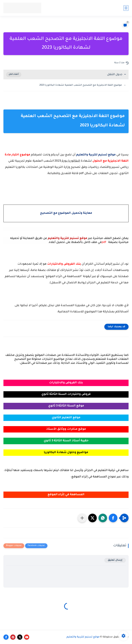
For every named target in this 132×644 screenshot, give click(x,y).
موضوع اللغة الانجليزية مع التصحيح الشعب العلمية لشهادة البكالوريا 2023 (81, 85)
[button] (113, 518)
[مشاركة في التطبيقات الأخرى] (82, 518)
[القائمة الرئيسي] (126, 8)
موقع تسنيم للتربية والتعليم (83, 637)
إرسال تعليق (115, 560)
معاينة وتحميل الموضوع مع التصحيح (66, 213)
